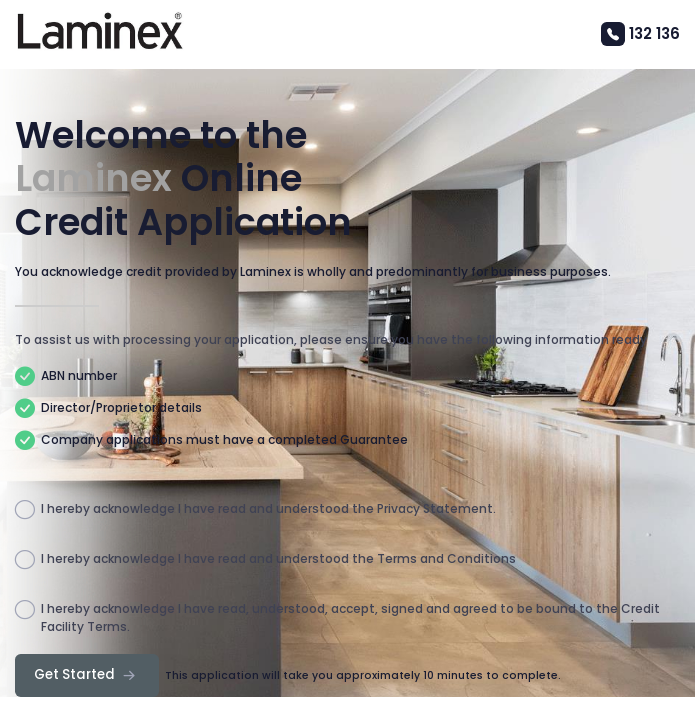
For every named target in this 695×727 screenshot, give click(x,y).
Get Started (87, 675)
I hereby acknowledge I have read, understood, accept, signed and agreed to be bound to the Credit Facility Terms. (337, 618)
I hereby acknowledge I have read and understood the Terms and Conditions (265, 560)
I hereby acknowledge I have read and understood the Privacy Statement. (255, 510)
